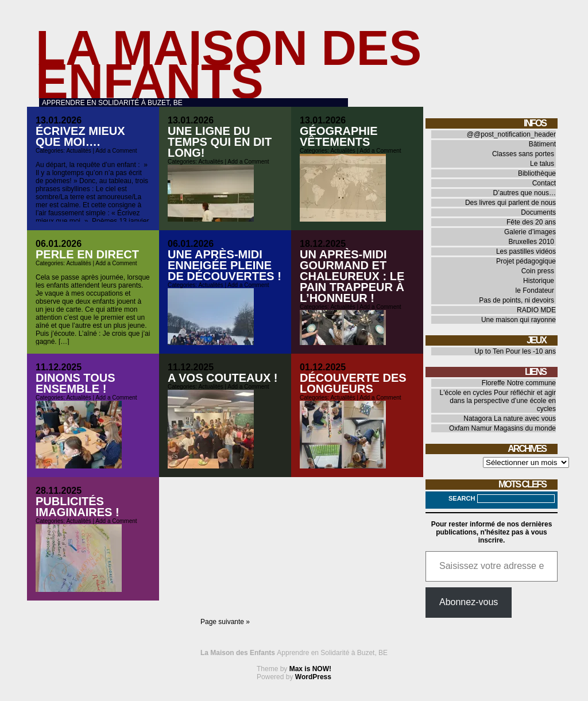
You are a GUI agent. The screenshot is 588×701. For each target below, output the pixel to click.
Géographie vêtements (339, 136)
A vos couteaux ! (223, 378)
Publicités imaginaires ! (78, 507)
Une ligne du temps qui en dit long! (220, 142)
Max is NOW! (310, 669)
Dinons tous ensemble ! (76, 383)
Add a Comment (116, 151)
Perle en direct (87, 254)
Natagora (477, 419)
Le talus (542, 164)
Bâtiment (542, 144)
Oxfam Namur (471, 428)
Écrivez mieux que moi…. (80, 136)
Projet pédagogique (526, 261)
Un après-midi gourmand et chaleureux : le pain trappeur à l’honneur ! (352, 276)
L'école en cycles (466, 393)
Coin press (538, 271)
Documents (538, 212)
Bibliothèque (537, 173)
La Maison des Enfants (229, 65)
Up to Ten (489, 351)
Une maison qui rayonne (519, 320)
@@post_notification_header (511, 134)
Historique (539, 281)
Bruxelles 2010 (531, 242)
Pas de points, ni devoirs (517, 300)
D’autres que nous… (525, 193)
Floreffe (493, 383)
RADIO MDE (536, 310)
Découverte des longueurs (353, 383)
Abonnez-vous (469, 602)
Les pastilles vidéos (526, 251)
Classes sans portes (523, 154)
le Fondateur (535, 291)
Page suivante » (225, 622)
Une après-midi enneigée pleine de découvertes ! (225, 265)
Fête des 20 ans (531, 222)
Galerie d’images (530, 232)
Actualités (78, 151)
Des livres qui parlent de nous (510, 203)
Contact (544, 183)
